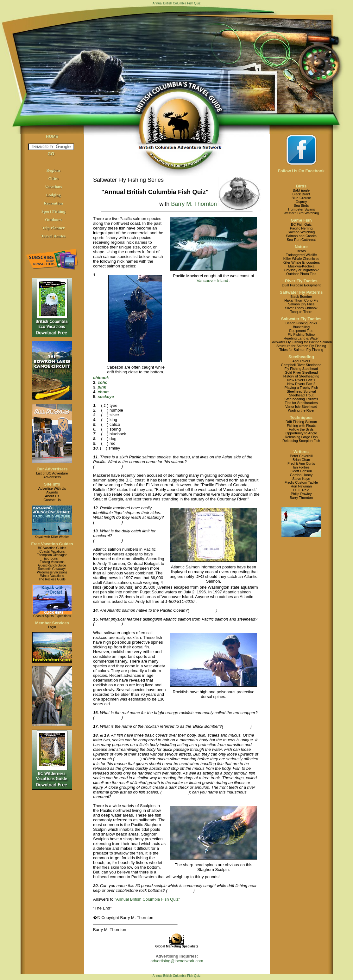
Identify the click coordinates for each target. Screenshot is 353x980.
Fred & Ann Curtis (301, 463)
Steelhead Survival (301, 391)
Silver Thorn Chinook (301, 308)
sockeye (106, 397)
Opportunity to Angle (301, 433)
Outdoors (53, 220)
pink (102, 387)
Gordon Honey (301, 475)
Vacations (54, 187)
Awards (52, 492)
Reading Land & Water (301, 338)
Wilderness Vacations (52, 572)
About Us (52, 496)
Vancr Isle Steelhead (301, 407)
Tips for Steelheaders (301, 403)
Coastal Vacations (52, 551)
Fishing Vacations (52, 562)
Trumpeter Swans (301, 209)
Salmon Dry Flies (301, 304)
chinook (101, 378)
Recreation (53, 203)
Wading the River (301, 410)
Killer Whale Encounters (301, 262)
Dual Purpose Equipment (301, 285)
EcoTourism (52, 558)
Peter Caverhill (301, 456)
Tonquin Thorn (301, 312)
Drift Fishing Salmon (301, 422)
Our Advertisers (52, 469)
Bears (301, 251)
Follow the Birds (301, 429)
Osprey (301, 202)
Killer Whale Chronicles (301, 259)
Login (52, 627)
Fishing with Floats (301, 426)
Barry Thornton (301, 498)
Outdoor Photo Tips (301, 274)
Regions (53, 170)
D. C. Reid (301, 490)
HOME (52, 136)
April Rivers (301, 361)
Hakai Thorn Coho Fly (301, 300)
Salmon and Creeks (301, 236)
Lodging (53, 195)
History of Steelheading (301, 376)
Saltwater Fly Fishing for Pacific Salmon (301, 342)
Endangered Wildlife (301, 255)
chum (103, 392)
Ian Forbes (301, 467)
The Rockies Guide (52, 579)
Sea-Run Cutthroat (301, 240)
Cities (54, 178)
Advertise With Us (52, 488)
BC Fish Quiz (301, 224)
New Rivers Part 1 (301, 380)
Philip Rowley (301, 494)
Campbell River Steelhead (301, 365)
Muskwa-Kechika (301, 266)
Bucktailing (301, 327)
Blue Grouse (301, 198)
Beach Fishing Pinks (301, 323)
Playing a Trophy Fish (301, 388)
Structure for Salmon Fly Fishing (301, 346)
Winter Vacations (52, 576)
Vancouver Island (212, 281)
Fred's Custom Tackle (301, 482)
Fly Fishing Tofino (301, 334)
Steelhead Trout (301, 395)
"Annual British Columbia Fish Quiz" (147, 899)
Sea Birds (301, 205)
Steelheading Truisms (301, 399)
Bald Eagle (301, 190)
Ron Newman (301, 486)
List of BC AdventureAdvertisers (52, 475)
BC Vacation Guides (52, 548)
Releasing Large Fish (301, 437)
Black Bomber (301, 297)
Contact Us (52, 500)
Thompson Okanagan (52, 555)
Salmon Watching (301, 232)
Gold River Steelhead (301, 372)
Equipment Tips (301, 331)
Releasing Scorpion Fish (301, 441)
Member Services (52, 623)
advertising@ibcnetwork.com (177, 961)
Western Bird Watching (301, 213)
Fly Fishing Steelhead (301, 369)
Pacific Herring (301, 228)
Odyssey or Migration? (301, 270)
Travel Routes (53, 236)
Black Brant (301, 194)
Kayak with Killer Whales (52, 537)
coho (102, 382)
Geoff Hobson (301, 471)
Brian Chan (301, 460)
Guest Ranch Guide (52, 565)
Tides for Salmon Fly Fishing (301, 350)
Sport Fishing (54, 211)
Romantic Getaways (52, 569)
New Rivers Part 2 (301, 384)
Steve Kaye (301, 479)
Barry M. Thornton (194, 204)
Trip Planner (54, 228)
